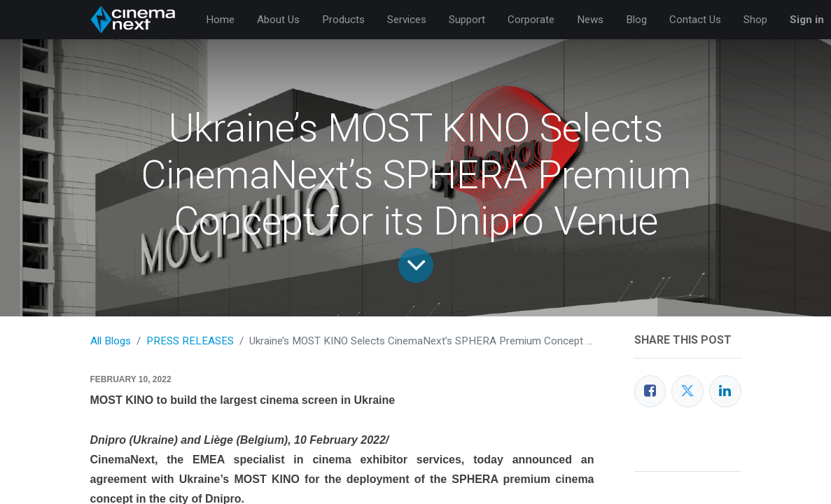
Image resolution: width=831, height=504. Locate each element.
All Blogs (111, 341)
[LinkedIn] (725, 391)
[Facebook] (650, 391)
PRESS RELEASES (190, 341)
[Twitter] (687, 391)
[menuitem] (220, 20)
